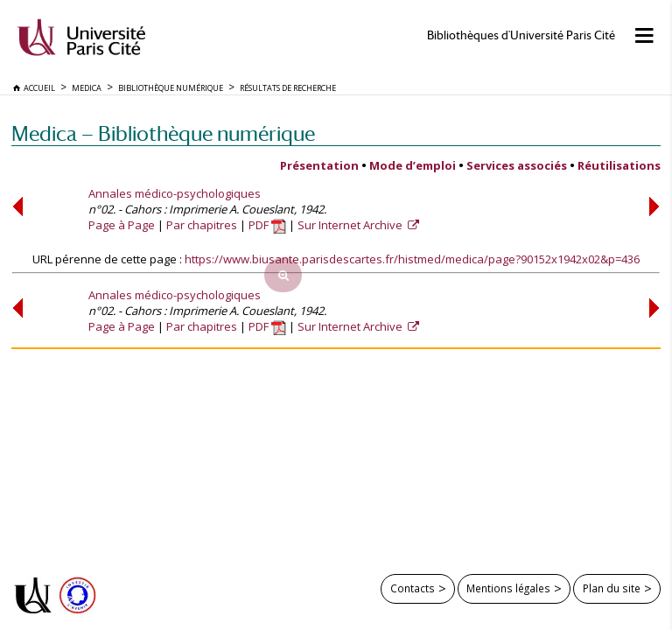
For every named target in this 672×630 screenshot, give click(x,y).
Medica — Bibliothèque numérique (163, 133)
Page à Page (122, 225)
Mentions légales (508, 588)
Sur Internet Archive (351, 225)
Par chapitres (202, 225)
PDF (267, 225)
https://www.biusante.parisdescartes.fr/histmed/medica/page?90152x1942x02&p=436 (412, 259)
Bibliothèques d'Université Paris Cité (521, 35)
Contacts (413, 588)
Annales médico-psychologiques (175, 193)
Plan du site (612, 588)
